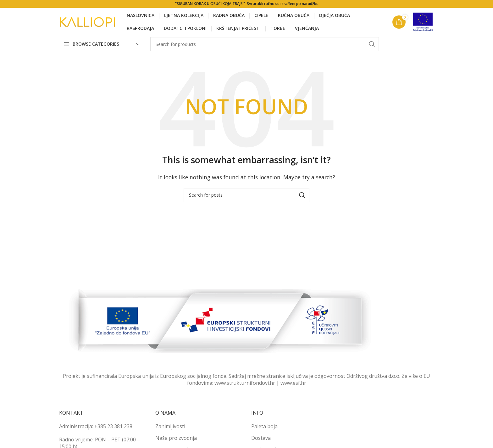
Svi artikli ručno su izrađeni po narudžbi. (283, 4)
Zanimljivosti (170, 426)
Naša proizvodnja (176, 438)
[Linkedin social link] (420, 44)
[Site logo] (87, 21)
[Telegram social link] (429, 44)
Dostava (261, 438)
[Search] (265, 44)
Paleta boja (264, 426)
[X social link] (402, 44)
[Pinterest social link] (411, 44)
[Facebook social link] (394, 44)
